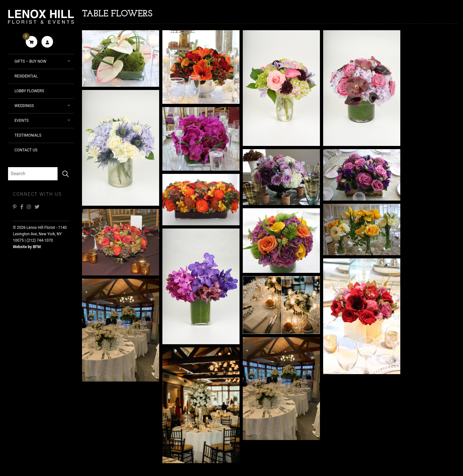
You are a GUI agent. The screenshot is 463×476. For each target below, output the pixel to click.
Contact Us (26, 150)
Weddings (24, 106)
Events (22, 121)
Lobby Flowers (29, 91)
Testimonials (28, 135)
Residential (26, 76)
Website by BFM (27, 247)
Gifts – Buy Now (30, 61)
